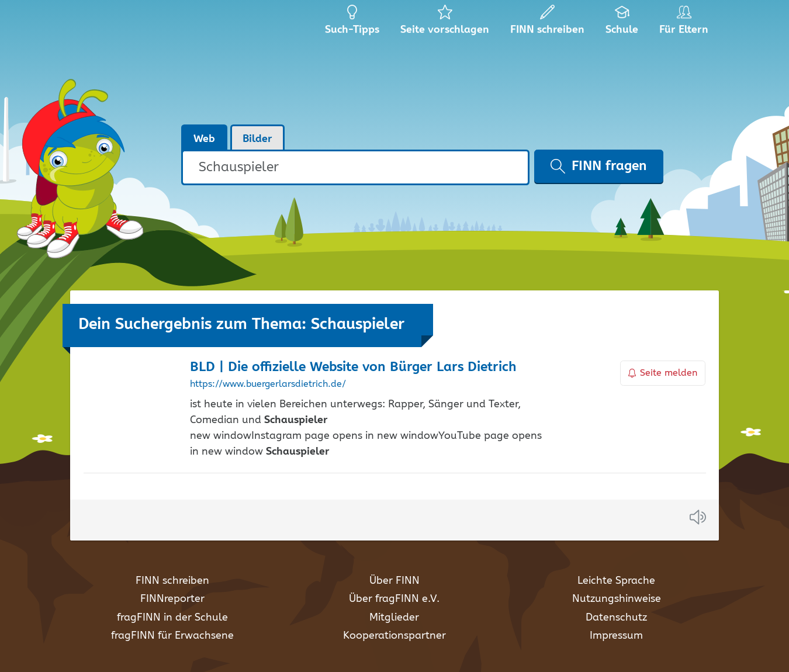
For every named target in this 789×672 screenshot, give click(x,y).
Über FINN (394, 581)
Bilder (257, 139)
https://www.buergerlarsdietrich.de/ (268, 385)
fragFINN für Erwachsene (172, 636)
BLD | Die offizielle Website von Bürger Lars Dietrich (353, 367)
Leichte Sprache (616, 581)
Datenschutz (616, 618)
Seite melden (663, 373)
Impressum (616, 636)
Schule (622, 23)
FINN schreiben (172, 581)
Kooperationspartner (394, 636)
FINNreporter (172, 599)
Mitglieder (394, 618)
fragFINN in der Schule (172, 618)
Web (204, 139)
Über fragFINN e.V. (394, 599)
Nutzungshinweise (617, 599)
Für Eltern (686, 23)
